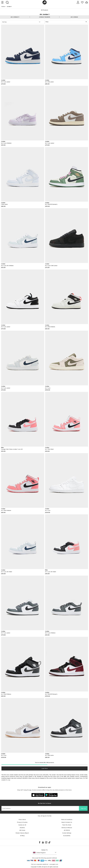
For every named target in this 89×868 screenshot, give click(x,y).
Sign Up (83, 808)
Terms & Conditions (67, 820)
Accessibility (67, 836)
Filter (66, 22)
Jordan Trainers (44, 17)
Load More (45, 768)
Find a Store (22, 820)
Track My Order (67, 825)
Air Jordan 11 (15, 17)
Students (22, 828)
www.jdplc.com (54, 864)
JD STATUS (67, 830)
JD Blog (22, 836)
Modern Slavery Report (22, 833)
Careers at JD (22, 825)
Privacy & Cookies (22, 822)
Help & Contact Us (67, 822)
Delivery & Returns (67, 828)
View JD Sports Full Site (45, 816)
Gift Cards (22, 830)
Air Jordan (74, 17)
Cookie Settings (67, 833)
